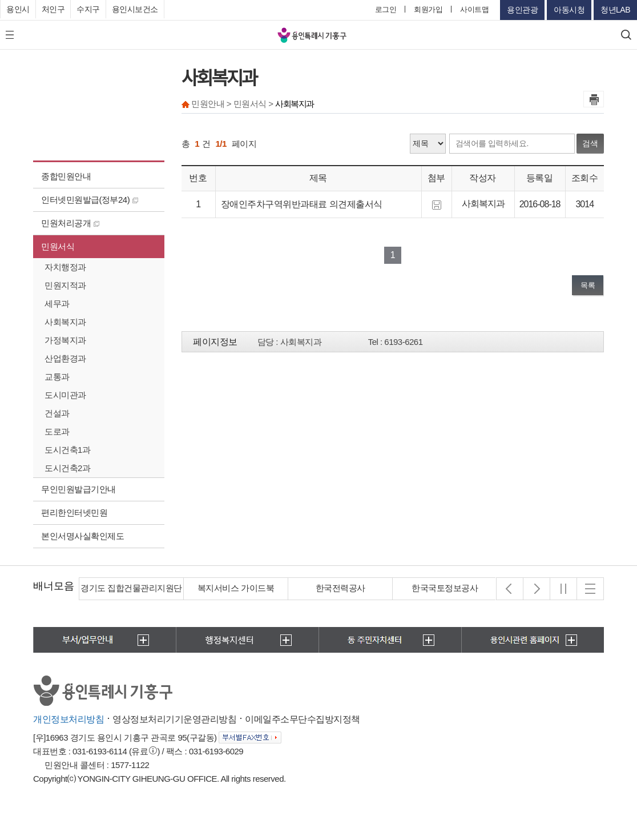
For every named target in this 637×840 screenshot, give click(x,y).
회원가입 (428, 9)
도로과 (57, 431)
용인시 (18, 9)
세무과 (57, 304)
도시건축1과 (67, 450)
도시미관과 (65, 395)
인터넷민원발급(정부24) (90, 200)
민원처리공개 (70, 223)
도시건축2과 (67, 468)
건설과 (57, 413)
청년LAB (615, 10)
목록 (588, 285)
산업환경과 (65, 358)
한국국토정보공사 (445, 588)
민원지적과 (65, 285)
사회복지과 (65, 322)
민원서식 (58, 246)
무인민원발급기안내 (78, 489)
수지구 (88, 9)
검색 (590, 143)
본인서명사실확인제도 (82, 536)
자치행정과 (65, 267)
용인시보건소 (135, 9)
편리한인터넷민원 (74, 513)
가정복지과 (65, 340)
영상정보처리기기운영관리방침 (174, 719)
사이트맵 (474, 9)
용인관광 (522, 10)
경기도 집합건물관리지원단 (131, 588)
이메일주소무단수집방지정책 (303, 719)
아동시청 (569, 10)
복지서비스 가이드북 (236, 588)
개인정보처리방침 (68, 719)
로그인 (386, 9)
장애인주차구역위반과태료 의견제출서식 (302, 204)
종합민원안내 (66, 176)
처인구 (53, 9)
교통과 (57, 377)
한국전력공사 (340, 588)
